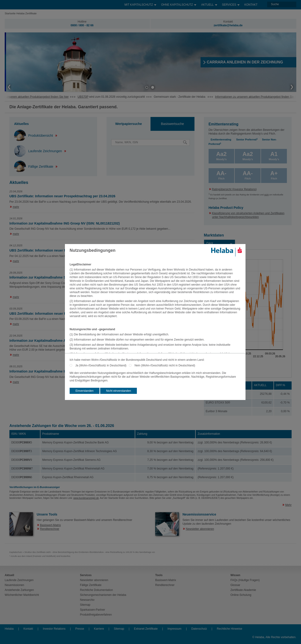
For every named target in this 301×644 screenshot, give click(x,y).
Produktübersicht (34, 136)
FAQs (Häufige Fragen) (245, 580)
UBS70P (95, 97)
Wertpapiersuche (129, 124)
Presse (80, 629)
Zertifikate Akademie (243, 590)
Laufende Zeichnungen (38, 151)
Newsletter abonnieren (200, 529)
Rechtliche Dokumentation (96, 590)
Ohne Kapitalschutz (179, 4)
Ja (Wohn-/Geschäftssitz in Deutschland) (102, 365)
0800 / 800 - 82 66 (82, 25)
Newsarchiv (87, 600)
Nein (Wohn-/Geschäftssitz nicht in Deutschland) (165, 365)
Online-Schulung (241, 595)
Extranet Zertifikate (146, 629)
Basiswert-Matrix (50, 525)
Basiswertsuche (172, 124)
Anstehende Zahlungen (19, 590)
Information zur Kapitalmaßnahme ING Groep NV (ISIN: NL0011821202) (65, 223)
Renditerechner (50, 529)
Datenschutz (199, 629)
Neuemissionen (14, 585)
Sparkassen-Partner (93, 610)
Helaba (9, 629)
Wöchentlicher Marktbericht (22, 595)
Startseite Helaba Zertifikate (21, 13)
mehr (16, 207)
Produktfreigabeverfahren (96, 615)
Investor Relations (54, 629)
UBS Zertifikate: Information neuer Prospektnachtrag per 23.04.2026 (62, 196)
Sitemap (85, 605)
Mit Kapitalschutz (140, 4)
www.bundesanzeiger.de (86, 498)
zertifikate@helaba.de (228, 25)
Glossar (235, 585)
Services (231, 4)
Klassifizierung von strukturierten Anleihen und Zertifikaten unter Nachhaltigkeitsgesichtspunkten (248, 215)
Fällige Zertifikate (34, 167)
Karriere (99, 629)
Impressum (174, 629)
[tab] (129, 124)
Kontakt (251, 5)
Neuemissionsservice (199, 514)
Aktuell (209, 4)
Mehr (288, 505)
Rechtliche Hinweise (230, 629)
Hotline (82, 22)
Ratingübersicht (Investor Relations (234, 189)
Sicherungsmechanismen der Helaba (103, 595)
